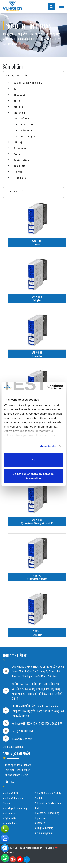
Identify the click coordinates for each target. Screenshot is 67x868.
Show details (48, 446)
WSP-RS (37, 575)
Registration (21, 160)
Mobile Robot (11, 823)
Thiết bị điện (37, 34)
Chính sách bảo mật (13, 747)
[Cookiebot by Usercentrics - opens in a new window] (48, 387)
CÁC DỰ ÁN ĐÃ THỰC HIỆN (28, 83)
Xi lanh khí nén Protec (16, 775)
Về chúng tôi (28, 136)
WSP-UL (37, 631)
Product (18, 154)
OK (33, 460)
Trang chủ (8, 34)
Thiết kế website (47, 848)
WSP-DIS (37, 241)
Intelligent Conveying (16, 808)
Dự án (17, 101)
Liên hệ (18, 142)
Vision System (45, 833)
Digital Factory (45, 828)
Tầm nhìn (26, 130)
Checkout (19, 95)
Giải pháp (19, 107)
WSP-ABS (37, 520)
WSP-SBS (37, 352)
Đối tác (25, 118)
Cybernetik (10, 818)
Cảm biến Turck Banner (17, 770)
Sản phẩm (22, 34)
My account (21, 148)
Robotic (41, 823)
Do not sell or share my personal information (33, 476)
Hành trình (27, 124)
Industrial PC (12, 793)
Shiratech (10, 813)
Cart (16, 89)
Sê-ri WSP (49, 39)
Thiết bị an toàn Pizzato (18, 765)
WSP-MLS (37, 297)
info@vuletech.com (22, 739)
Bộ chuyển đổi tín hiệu (28, 39)
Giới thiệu (19, 113)
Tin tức (18, 172)
